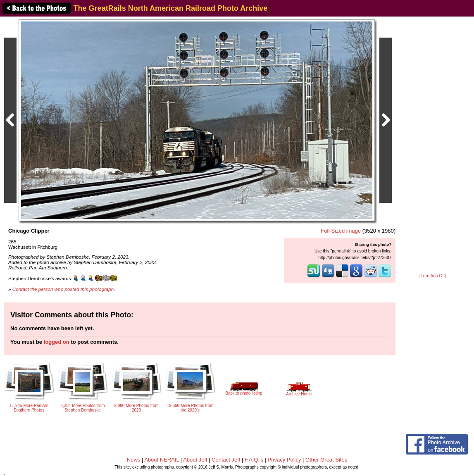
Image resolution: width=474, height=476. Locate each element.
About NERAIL (162, 460)
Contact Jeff (226, 460)
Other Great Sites (326, 460)
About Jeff (195, 460)
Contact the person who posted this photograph (63, 289)
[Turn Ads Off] (433, 276)
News (134, 460)
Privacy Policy (285, 460)
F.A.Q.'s (254, 460)
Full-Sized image (341, 231)
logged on (57, 342)
